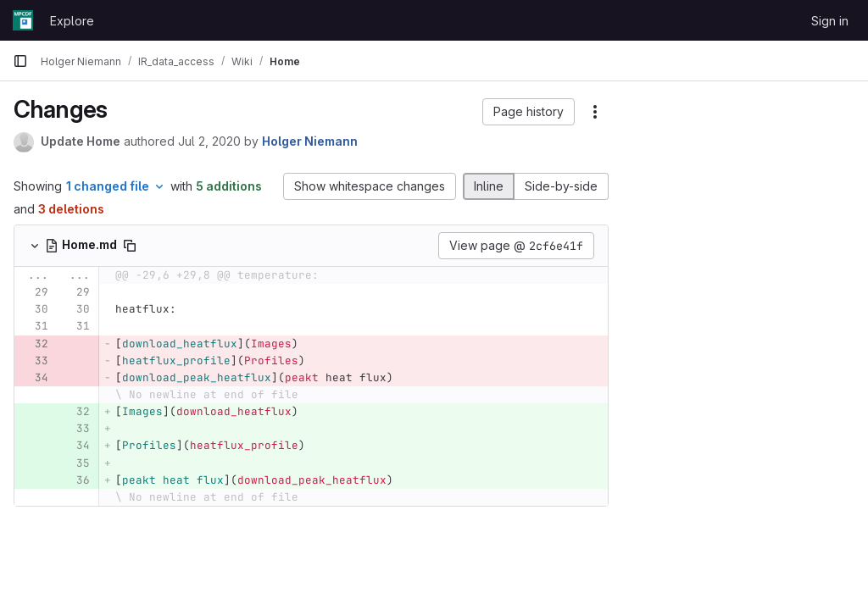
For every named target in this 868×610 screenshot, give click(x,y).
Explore (72, 21)
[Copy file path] (130, 246)
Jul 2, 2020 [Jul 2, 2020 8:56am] (209, 141)
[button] (529, 112)
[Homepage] (23, 20)
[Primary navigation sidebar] (20, 61)
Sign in (830, 21)
